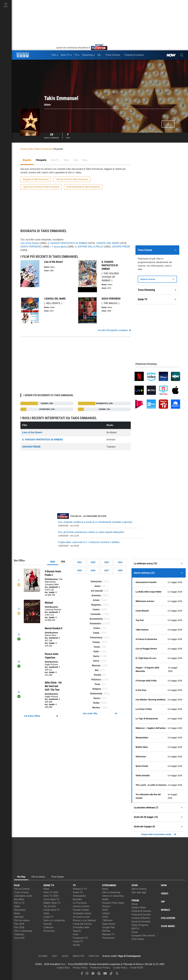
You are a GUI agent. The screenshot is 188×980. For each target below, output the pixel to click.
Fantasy (96, 642)
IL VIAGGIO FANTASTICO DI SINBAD (68, 243)
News (17, 913)
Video (17, 906)
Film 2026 (19, 927)
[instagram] (87, 974)
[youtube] (105, 974)
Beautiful (77, 899)
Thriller (96, 703)
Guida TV (48, 917)
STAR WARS (168, 926)
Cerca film (19, 938)
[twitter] (117, 974)
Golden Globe (139, 908)
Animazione (96, 581)
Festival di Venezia (141, 911)
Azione (96, 600)
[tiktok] (111, 974)
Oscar (135, 904)
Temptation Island (82, 913)
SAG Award (137, 939)
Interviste (19, 917)
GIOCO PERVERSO (31, 247)
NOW (105, 910)
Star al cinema (139, 889)
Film (68, 135)
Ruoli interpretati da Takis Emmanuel (83, 187)
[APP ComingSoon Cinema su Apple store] (151, 956)
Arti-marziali (97, 591)
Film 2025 (19, 924)
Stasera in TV (80, 889)
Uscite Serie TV (51, 910)
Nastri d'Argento (140, 925)
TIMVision (107, 920)
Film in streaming (23, 931)
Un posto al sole (81, 917)
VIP (163, 902)
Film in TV (19, 903)
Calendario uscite (23, 896)
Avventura (96, 595)
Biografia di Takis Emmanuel (36, 179)
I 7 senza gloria (58, 247)
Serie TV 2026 (51, 896)
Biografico (96, 605)
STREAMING (109, 885)
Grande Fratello (81, 910)
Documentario (96, 619)
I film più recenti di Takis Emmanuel (72, 179)
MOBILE (166, 910)
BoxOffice (19, 899)
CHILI (105, 917)
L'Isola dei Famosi (82, 924)
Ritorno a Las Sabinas (84, 920)
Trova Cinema (21, 892)
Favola (97, 647)
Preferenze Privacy (100, 968)
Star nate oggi (139, 892)
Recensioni (20, 910)
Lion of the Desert (30, 243)
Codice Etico (63, 968)
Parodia (97, 675)
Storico (97, 698)
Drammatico (96, 623)
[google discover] (99, 974)
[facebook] (82, 974)
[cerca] (182, 55)
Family (96, 633)
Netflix (105, 899)
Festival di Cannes (141, 915)
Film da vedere (22, 920)
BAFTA (135, 929)
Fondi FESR (137, 968)
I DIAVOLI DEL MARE (107, 243)
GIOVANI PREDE (121, 247)
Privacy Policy (80, 968)
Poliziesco (96, 680)
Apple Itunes (109, 924)
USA (63, 562)
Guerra (96, 656)
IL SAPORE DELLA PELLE (89, 247)
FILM (17, 885)
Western (96, 708)
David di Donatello (141, 922)
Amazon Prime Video (113, 903)
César (135, 932)
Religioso (97, 689)
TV (74, 885)
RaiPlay (106, 931)
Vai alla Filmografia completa (114, 330)
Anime (97, 586)
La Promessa (80, 903)
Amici (76, 934)
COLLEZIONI (168, 918)
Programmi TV (80, 938)
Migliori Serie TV (52, 903)
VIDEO (165, 894)
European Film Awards (143, 936)
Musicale (96, 666)
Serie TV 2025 (51, 892)
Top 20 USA (50, 906)
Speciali (47, 924)
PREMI (135, 901)
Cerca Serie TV (51, 899)
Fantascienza (96, 637)
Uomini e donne (81, 906)
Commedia (95, 614)
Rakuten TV (108, 934)
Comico (96, 609)
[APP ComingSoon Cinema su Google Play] (171, 956)
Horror (96, 661)
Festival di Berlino (141, 918)
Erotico (97, 628)
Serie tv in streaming (54, 920)
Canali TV (78, 941)
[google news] (93, 974)
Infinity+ (106, 913)
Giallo (96, 652)
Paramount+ (109, 938)
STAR (135, 885)
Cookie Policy (120, 968)
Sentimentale (96, 694)
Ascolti (76, 945)
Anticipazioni (79, 896)
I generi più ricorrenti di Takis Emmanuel (41, 187)
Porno (98, 684)
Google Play (109, 927)
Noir (97, 670)
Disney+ (106, 906)
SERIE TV (49, 885)
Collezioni (19, 934)
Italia (53, 562)
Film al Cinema (22, 889)
